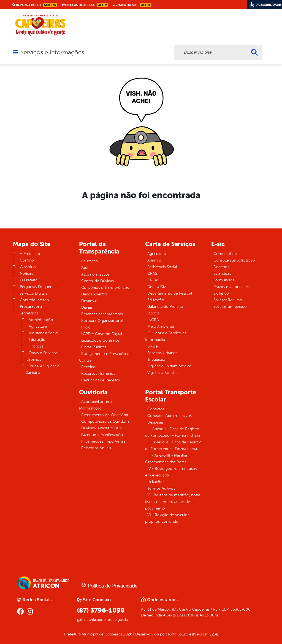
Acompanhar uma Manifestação (96, 405)
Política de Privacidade (109, 586)
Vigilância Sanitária (163, 373)
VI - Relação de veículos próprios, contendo (167, 518)
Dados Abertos (94, 294)
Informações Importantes (103, 441)
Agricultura (38, 326)
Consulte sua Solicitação (234, 260)
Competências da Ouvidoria (105, 421)
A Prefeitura (30, 254)
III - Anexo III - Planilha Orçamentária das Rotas (166, 459)
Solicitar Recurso (228, 300)
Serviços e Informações (52, 52)
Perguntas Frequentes (39, 287)
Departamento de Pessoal (170, 293)
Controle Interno (34, 300)
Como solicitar (226, 254)
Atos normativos (95, 274)
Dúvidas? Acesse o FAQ (101, 428)
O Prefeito (29, 280)
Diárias (87, 307)
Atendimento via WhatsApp (105, 415)
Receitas (88, 367)
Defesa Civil (157, 287)
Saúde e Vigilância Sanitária (43, 369)
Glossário (28, 267)
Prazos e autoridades (231, 287)
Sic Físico (221, 293)
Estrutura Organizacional (102, 321)
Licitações (156, 482)
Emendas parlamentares (102, 314)
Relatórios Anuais (96, 448)
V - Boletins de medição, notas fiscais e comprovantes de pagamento (173, 502)
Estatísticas (222, 274)
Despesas (89, 301)
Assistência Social (43, 333)
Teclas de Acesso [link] (85, 5)
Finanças (36, 346)
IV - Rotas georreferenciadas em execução (171, 472)
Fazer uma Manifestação (102, 435)
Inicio (86, 327)
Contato (27, 260)
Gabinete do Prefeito (165, 307)
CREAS (153, 280)
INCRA (153, 320)
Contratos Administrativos (170, 416)
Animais (154, 260)
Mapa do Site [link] (132, 5)
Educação (37, 340)
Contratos (156, 409)
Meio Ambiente (161, 326)
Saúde (86, 268)
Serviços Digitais (33, 293)
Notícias (27, 274)
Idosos (153, 313)
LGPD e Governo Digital (102, 334)
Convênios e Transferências (105, 288)
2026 (127, 634)
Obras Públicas (94, 347)
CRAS (152, 274)
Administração (41, 320)
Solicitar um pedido (230, 307)
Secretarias (29, 313)
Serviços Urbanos (162, 353)
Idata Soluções (181, 634)
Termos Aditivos (161, 488)
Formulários (224, 280)
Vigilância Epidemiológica (169, 366)
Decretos (221, 267)
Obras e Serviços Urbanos (42, 356)
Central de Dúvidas (97, 281)
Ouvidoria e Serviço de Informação (166, 336)
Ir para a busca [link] (35, 5)
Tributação (156, 359)
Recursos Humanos (98, 374)
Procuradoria (31, 307)
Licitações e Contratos (100, 340)
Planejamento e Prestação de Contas (105, 357)
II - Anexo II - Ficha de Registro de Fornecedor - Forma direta (173, 445)
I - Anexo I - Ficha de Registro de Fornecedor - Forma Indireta (173, 432)
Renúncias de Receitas (101, 380)
